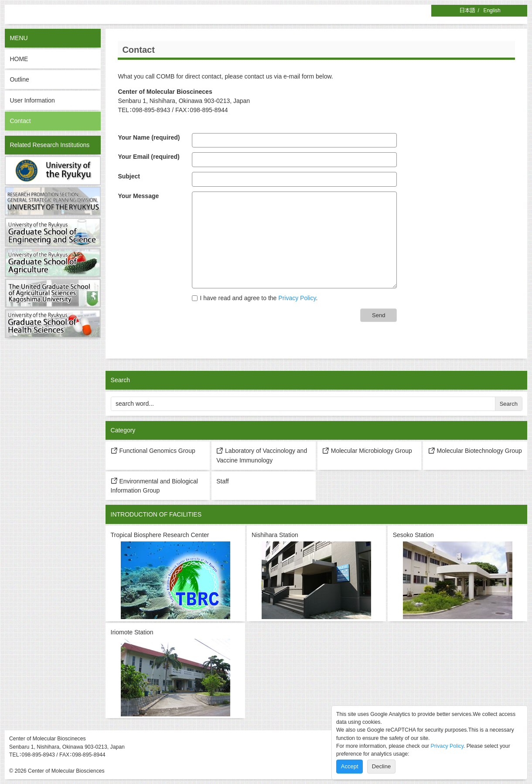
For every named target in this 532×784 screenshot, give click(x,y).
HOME (19, 59)
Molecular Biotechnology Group (475, 451)
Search (509, 404)
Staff (223, 481)
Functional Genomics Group (153, 451)
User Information (32, 100)
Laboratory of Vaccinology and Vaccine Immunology (262, 455)
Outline (19, 79)
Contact (20, 121)
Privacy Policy (297, 298)
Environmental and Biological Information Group (154, 486)
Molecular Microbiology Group (367, 451)
